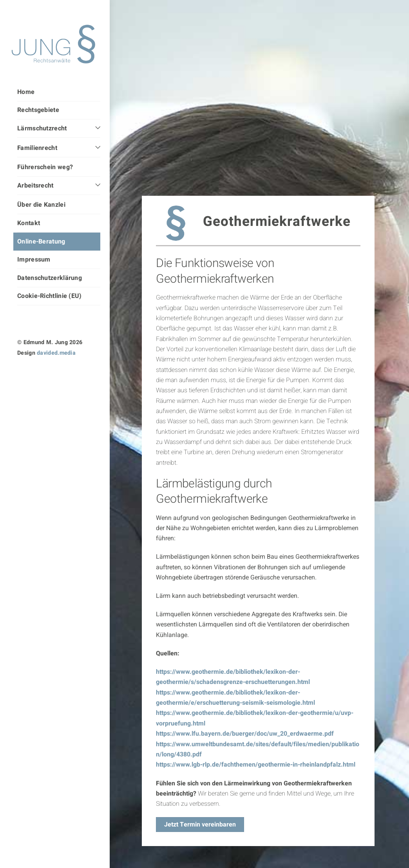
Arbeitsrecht (35, 186)
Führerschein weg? (45, 167)
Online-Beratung (41, 242)
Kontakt (29, 223)
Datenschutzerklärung (50, 278)
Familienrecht (37, 148)
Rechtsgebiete (38, 110)
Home (26, 92)
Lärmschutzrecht (42, 128)
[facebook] (53, 375)
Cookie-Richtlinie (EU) (50, 296)
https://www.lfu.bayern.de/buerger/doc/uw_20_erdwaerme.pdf (245, 745)
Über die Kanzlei (41, 205)
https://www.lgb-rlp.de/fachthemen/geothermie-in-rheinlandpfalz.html (256, 776)
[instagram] (22, 375)
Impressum (34, 260)
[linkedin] (38, 375)
